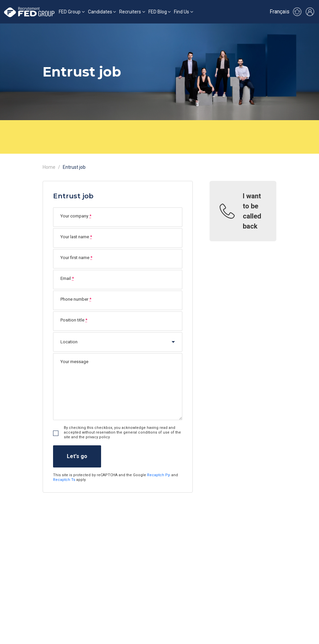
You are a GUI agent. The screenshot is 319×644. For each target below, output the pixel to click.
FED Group (70, 12)
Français (280, 12)
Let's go (77, 456)
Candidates (100, 12)
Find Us (181, 12)
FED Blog (158, 12)
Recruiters (130, 12)
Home (49, 167)
